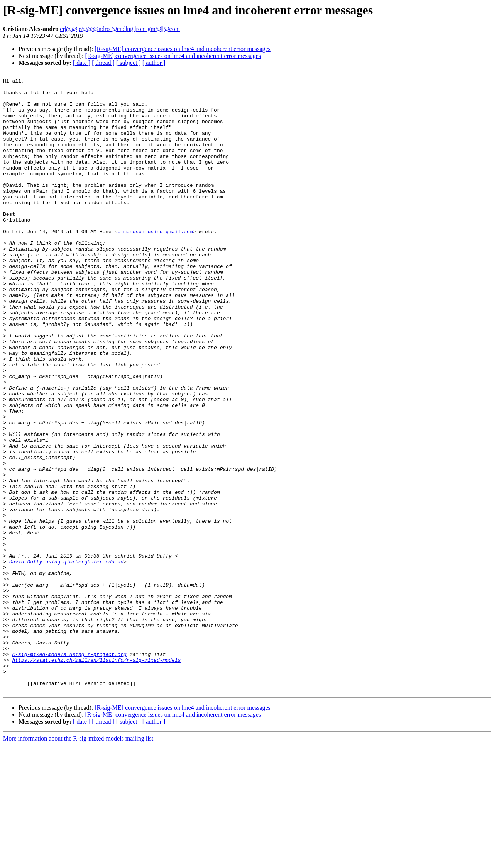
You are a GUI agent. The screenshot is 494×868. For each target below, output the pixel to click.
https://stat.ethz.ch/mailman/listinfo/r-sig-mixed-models (96, 777)
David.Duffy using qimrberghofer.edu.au (66, 659)
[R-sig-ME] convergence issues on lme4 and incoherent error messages (183, 49)
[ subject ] (129, 63)
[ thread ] (103, 63)
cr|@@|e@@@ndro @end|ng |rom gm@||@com (120, 29)
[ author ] (154, 63)
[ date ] (82, 63)
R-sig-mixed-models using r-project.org (69, 770)
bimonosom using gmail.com (155, 263)
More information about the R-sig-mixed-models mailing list (78, 861)
